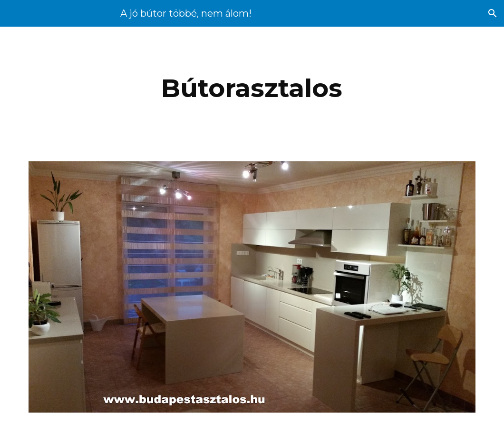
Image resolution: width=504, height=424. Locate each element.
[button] (493, 13)
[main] (252, 88)
